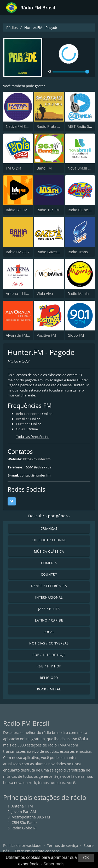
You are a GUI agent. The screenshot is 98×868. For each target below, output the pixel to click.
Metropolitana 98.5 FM (31, 817)
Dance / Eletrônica (49, 586)
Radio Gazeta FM (51, 252)
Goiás (20, 429)
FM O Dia (13, 168)
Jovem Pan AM (24, 812)
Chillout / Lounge (49, 540)
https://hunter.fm (37, 459)
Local (49, 632)
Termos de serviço (63, 845)
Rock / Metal (49, 689)
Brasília (22, 419)
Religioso (49, 678)
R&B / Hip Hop (49, 666)
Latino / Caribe (49, 620)
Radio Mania (78, 294)
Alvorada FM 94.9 (20, 335)
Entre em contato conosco (37, 851)
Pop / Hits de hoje (49, 655)
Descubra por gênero (49, 516)
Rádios (12, 28)
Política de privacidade (22, 845)
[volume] (71, 72)
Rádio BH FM (17, 210)
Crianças (49, 529)
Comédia (49, 563)
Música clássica (49, 551)
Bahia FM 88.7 (18, 252)
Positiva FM (46, 335)
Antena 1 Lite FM (20, 294)
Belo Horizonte (28, 414)
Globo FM (76, 335)
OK (86, 858)
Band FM (44, 168)
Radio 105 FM (48, 210)
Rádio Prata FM (50, 126)
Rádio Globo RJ (24, 828)
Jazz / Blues (49, 609)
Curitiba (22, 424)
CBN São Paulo (24, 822)
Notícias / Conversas (49, 643)
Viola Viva (45, 294)
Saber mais (54, 864)
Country (49, 574)
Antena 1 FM (22, 806)
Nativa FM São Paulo (23, 126)
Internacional (49, 597)
